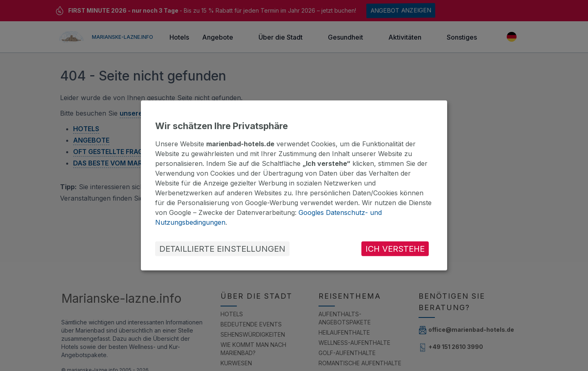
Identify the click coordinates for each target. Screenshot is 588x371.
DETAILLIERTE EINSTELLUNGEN (222, 249)
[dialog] (294, 185)
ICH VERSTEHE (395, 249)
